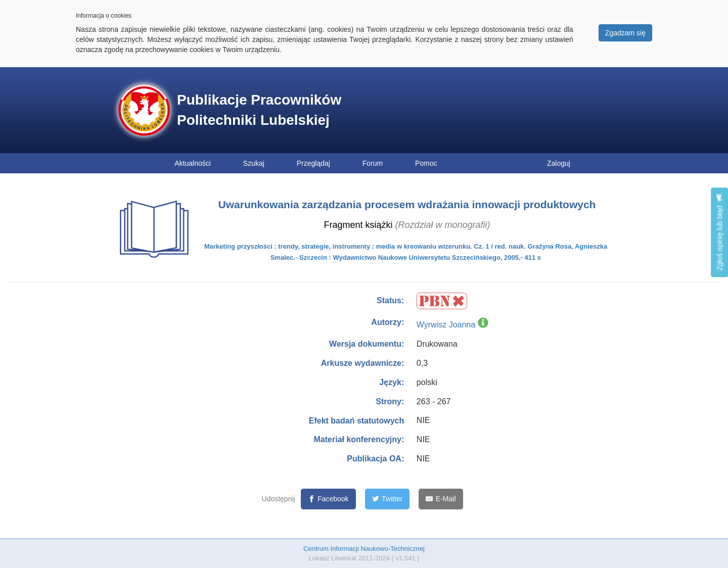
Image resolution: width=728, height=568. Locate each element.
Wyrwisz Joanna (446, 325)
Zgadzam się (625, 33)
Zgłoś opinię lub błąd (719, 232)
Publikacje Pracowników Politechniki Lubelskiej (259, 110)
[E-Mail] (441, 499)
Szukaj (254, 163)
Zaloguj (559, 163)
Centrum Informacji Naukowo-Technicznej (364, 549)
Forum (373, 163)
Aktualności (193, 163)
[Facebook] (328, 499)
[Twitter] (388, 499)
